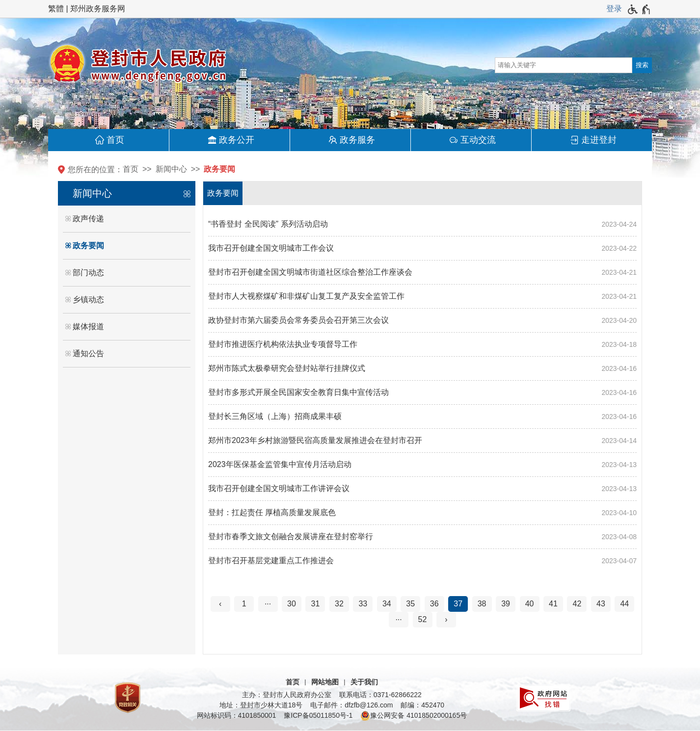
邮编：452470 (422, 705)
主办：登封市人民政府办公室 (287, 695)
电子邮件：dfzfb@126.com (351, 705)
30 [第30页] (292, 604)
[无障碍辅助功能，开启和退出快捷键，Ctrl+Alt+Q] (639, 9)
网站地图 (325, 682)
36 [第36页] (434, 604)
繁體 (56, 9)
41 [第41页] (553, 604)
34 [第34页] (387, 604)
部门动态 (88, 273)
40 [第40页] (530, 604)
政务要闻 (219, 169)
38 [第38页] (482, 604)
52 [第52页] (423, 619)
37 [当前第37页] (458, 604)
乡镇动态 (88, 300)
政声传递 (88, 219)
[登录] (614, 9)
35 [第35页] (410, 604)
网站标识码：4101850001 (237, 715)
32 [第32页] (339, 604)
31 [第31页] (316, 604)
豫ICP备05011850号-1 (318, 715)
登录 (614, 9)
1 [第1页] (244, 604)
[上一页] (220, 604)
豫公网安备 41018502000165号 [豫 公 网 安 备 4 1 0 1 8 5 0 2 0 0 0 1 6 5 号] (414, 716)
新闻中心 (171, 169)
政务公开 (237, 140)
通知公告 (88, 353)
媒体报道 (88, 326)
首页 (115, 140)
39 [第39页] (506, 604)
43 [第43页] (601, 604)
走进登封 (599, 140)
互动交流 (478, 140)
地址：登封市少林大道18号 (261, 705)
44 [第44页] (624, 604)
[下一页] (446, 620)
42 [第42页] (577, 604)
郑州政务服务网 (98, 9)
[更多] (399, 620)
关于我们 (364, 682)
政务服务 (357, 140)
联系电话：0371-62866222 (380, 695)
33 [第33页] (363, 604)
